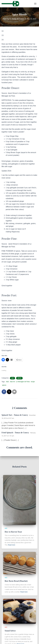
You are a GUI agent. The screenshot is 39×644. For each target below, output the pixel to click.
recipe (33, 382)
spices (4, 385)
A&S (12, 378)
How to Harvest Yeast (13, 532)
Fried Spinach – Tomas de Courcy (15, 433)
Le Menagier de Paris (23, 382)
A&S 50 (19, 378)
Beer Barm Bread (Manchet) (16, 581)
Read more (11, 545)
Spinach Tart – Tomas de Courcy (15, 415)
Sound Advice (10, 631)
